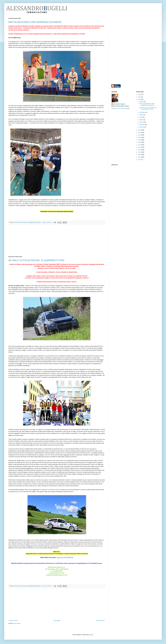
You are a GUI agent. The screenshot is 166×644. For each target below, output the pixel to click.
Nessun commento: (47, 222)
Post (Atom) (17, 623)
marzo (141, 122)
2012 (140, 157)
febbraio (142, 125)
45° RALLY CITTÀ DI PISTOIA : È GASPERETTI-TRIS (36, 260)
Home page (57, 621)
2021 (140, 135)
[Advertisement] (57, 240)
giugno (142, 120)
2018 (140, 142)
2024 (140, 99)
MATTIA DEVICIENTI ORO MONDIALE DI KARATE (35, 22)
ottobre (142, 102)
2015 (140, 150)
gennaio (142, 127)
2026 (140, 95)
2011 (140, 160)
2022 (140, 133)
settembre (143, 112)
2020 (140, 137)
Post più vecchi (100, 621)
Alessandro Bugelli (119, 104)
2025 (140, 97)
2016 (140, 147)
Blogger (91, 635)
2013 (140, 155)
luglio (141, 117)
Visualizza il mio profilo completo (120, 108)
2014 (140, 152)
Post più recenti (13, 621)
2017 (140, 145)
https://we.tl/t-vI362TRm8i (65, 558)
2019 (140, 140)
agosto (142, 115)
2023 (140, 130)
